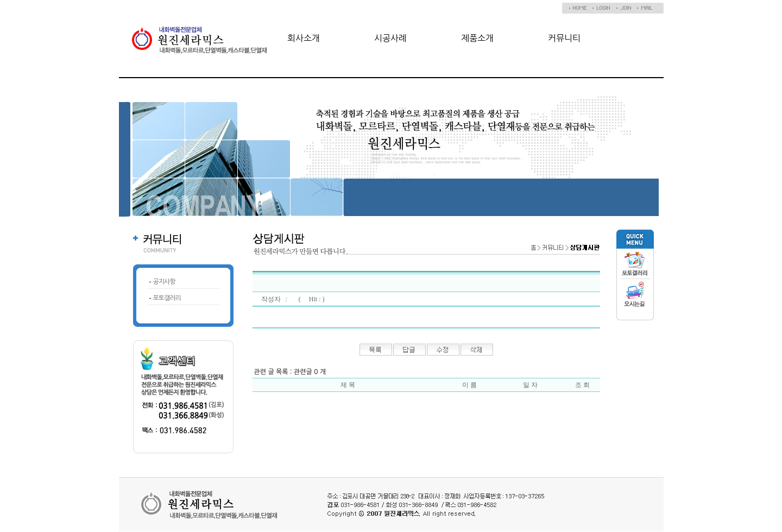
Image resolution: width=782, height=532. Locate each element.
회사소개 (304, 38)
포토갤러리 (167, 298)
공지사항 (164, 282)
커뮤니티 (564, 38)
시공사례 (390, 38)
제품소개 (477, 38)
